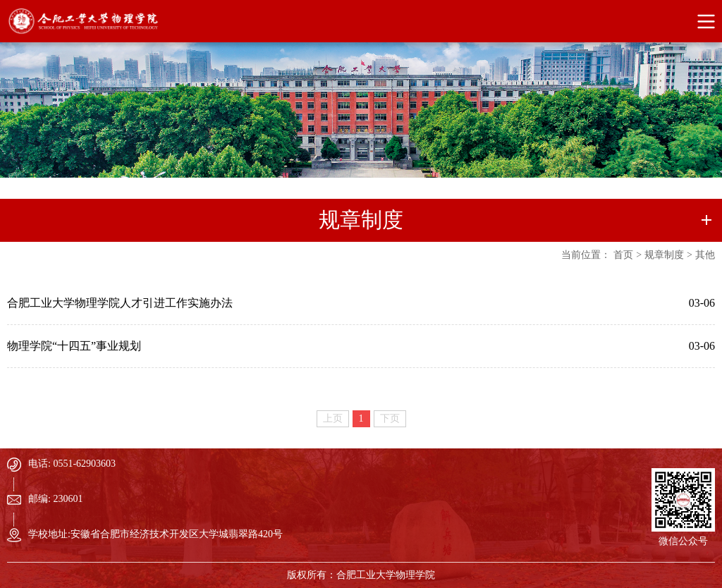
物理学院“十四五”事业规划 (74, 346)
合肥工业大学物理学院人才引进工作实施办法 (120, 303)
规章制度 (664, 255)
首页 (623, 255)
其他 (705, 255)
